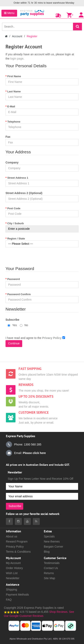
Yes (12, 325)
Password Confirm (19, 294)
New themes (52, 541)
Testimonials (52, 563)
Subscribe (12, 320)
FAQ (9, 600)
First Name (14, 76)
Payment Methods (17, 595)
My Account (13, 563)
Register (32, 36)
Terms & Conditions (18, 552)
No (24, 325)
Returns (49, 573)
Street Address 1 (18, 178)
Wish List (12, 573)
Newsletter (13, 578)
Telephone (14, 122)
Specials (49, 536)
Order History (14, 568)
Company (12, 162)
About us (12, 536)
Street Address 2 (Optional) (24, 193)
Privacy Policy (15, 547)
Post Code (14, 208)
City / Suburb (16, 223)
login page (17, 59)
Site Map (49, 578)
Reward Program (17, 541)
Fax (8, 137)
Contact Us (51, 568)
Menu (9, 13)
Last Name (14, 91)
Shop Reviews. (59, 612)
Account (17, 36)
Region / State (16, 239)
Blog (47, 552)
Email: (26, 453)
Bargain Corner (54, 547)
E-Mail (11, 106)
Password (14, 279)
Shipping (12, 590)
